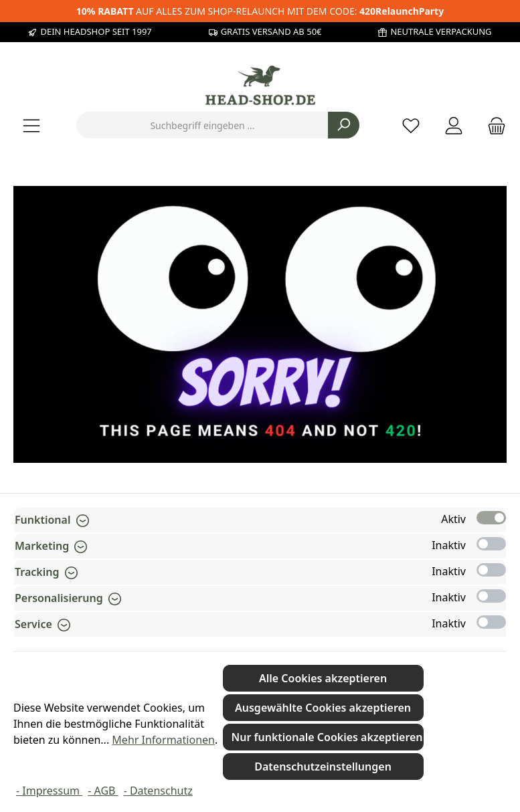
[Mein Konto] (454, 125)
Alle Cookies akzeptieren (323, 678)
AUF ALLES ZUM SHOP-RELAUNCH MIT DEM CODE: (260, 11)
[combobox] (202, 125)
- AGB (103, 791)
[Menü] (31, 125)
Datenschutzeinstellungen (323, 767)
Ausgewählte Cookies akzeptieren (323, 708)
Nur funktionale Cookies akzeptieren (327, 737)
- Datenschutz (158, 791)
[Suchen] (344, 125)
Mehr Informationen (163, 740)
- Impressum (49, 791)
